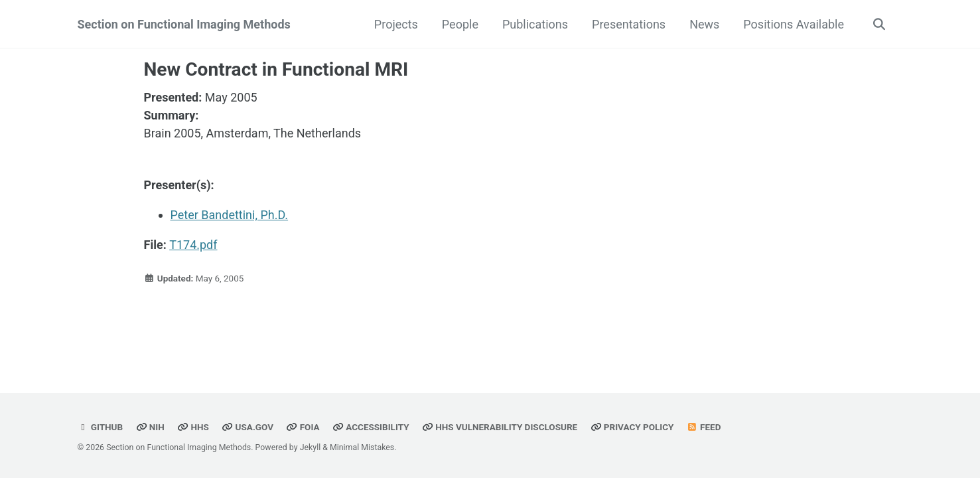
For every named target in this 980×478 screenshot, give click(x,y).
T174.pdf (193, 245)
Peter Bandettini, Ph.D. (230, 215)
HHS (193, 427)
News (704, 24)
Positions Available (794, 24)
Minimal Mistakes (362, 447)
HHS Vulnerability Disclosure (500, 427)
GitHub (101, 427)
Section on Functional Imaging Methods (184, 24)
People (460, 24)
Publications (535, 24)
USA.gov (247, 427)
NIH (150, 427)
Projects (396, 24)
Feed (704, 427)
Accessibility (371, 427)
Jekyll (311, 447)
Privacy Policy (632, 427)
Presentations (629, 24)
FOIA (303, 427)
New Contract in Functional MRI (276, 69)
